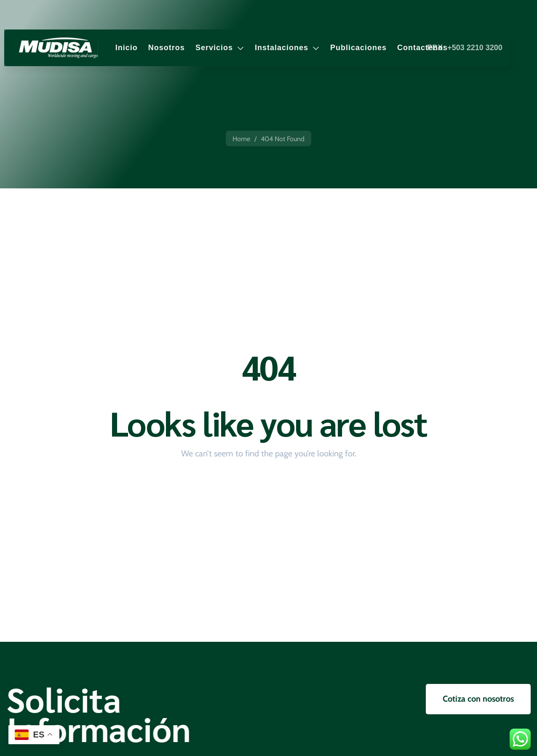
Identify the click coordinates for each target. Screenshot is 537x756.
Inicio (127, 48)
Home (241, 139)
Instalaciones (287, 48)
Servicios (220, 48)
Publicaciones (358, 48)
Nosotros (167, 48)
